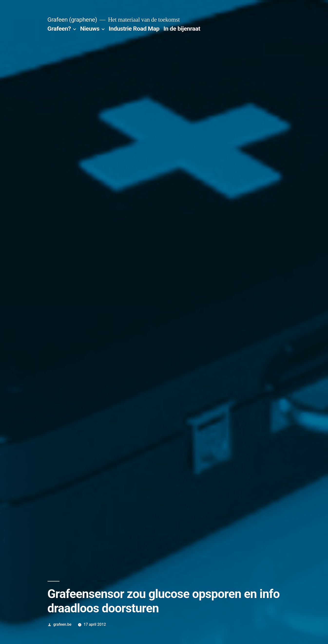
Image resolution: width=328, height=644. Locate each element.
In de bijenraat (182, 29)
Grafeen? (59, 29)
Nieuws (90, 29)
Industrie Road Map (134, 29)
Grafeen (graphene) (72, 20)
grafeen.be (62, 624)
